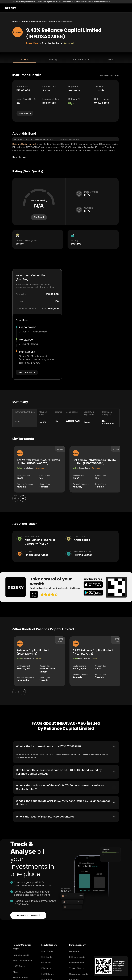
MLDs (16, 971)
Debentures (75, 951)
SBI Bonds (46, 962)
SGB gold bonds (77, 956)
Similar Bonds (81, 60)
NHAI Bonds (47, 951)
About (24, 60)
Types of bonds (77, 968)
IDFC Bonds (47, 968)
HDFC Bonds (47, 973)
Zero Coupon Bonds (23, 960)
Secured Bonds (20, 977)
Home (15, 22)
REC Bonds (47, 956)
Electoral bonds (77, 962)
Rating (53, 60)
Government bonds (79, 973)
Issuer (110, 60)
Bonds (25, 22)
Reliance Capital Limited (43, 22)
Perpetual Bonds (21, 954)
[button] (24, 946)
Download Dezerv (29, 914)
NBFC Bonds (19, 965)
